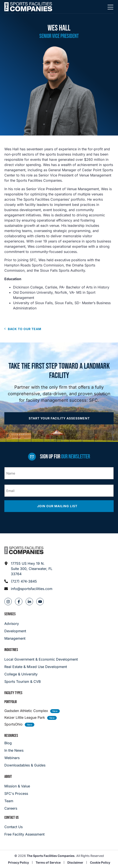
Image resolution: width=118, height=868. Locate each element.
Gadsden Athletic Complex (26, 711)
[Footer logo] (24, 550)
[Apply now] (59, 418)
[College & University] (59, 674)
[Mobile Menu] (110, 7)
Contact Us (12, 818)
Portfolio (11, 702)
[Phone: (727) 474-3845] (29, 581)
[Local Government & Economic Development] (59, 659)
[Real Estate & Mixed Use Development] (59, 667)
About (8, 777)
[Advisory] (15, 624)
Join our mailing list (58, 506)
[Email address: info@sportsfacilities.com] (29, 589)
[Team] (17, 801)
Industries (11, 650)
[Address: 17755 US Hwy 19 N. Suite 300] (29, 569)
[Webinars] (25, 758)
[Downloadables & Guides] (25, 765)
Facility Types (13, 693)
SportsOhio (13, 724)
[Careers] (17, 808)
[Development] (15, 631)
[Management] (15, 638)
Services (10, 614)
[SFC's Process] (17, 793)
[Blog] (25, 743)
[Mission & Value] (17, 786)
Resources (11, 736)
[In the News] (25, 750)
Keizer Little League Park (25, 717)
